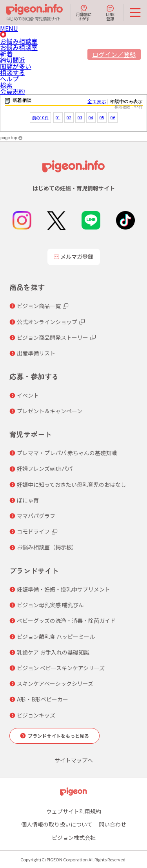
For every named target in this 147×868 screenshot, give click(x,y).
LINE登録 (110, 13)
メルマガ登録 (74, 256)
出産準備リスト (36, 353)
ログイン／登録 (114, 54)
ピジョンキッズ (36, 715)
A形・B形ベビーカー (43, 699)
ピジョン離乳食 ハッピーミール (56, 637)
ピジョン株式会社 (74, 838)
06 (113, 117)
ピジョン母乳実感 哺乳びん (50, 605)
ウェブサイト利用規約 (74, 811)
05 (102, 117)
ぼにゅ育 (28, 500)
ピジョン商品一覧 (39, 306)
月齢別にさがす (84, 13)
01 (58, 117)
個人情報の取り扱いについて (57, 824)
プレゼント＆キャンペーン (50, 411)
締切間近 (13, 60)
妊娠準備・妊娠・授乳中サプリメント (64, 589)
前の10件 (40, 117)
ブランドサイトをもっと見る (58, 736)
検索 (6, 85)
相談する (13, 72)
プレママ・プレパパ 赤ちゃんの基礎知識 (67, 453)
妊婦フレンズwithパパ (45, 468)
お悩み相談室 (19, 41)
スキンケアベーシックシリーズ (55, 683)
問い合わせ (113, 824)
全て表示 (97, 101)
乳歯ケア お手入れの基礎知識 (53, 652)
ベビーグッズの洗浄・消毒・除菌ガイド (66, 621)
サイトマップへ (74, 760)
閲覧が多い (16, 66)
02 (69, 117)
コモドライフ (33, 531)
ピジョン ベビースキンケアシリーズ (61, 668)
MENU (9, 28)
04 (91, 117)
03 (80, 117)
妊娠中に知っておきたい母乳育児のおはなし (72, 484)
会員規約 (13, 91)
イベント (28, 395)
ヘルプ (9, 79)
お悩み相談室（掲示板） (47, 547)
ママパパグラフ (36, 516)
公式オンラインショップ (47, 322)
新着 (6, 54)
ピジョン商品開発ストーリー (53, 337)
